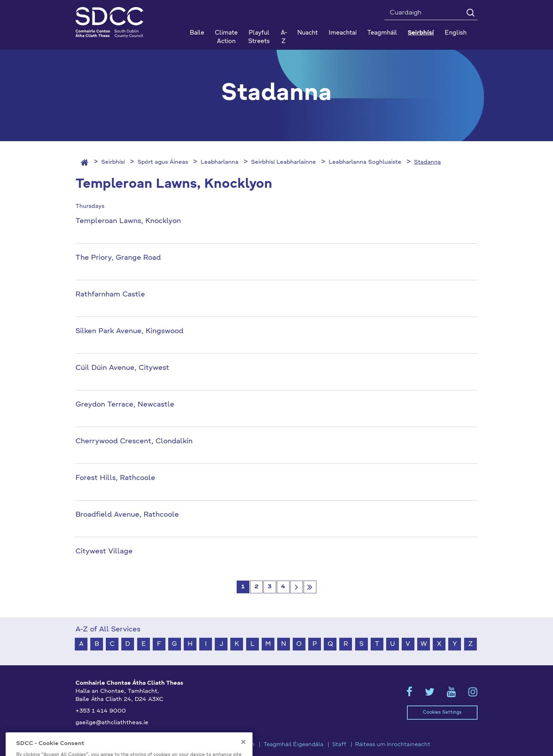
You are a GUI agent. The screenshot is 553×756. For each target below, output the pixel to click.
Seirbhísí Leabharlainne (284, 162)
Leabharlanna (220, 162)
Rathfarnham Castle (110, 295)
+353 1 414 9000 (101, 711)
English (456, 33)
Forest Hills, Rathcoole (115, 478)
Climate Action (226, 37)
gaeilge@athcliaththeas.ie (112, 723)
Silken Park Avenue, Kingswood (129, 331)
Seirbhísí (113, 162)
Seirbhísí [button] (421, 33)
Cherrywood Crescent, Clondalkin (134, 442)
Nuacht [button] (308, 33)
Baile (197, 33)
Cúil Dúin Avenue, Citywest (122, 368)
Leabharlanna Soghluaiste (365, 162)
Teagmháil (382, 33)
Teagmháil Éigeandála (293, 745)
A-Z (284, 37)
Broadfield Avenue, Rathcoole (127, 515)
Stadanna (427, 162)
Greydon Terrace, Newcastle (125, 405)
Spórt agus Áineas (163, 162)
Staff (339, 745)
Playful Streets (259, 37)
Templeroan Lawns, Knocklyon (128, 221)
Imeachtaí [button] (343, 33)
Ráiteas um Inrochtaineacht (393, 745)
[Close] (243, 751)
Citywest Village (104, 552)
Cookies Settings (442, 712)
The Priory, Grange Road (118, 258)
